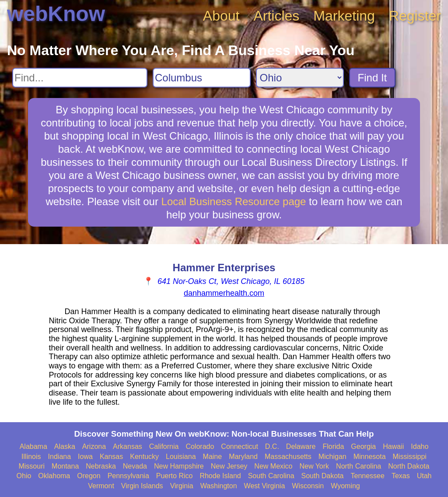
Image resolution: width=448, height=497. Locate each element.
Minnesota (370, 457)
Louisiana (181, 457)
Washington (219, 486)
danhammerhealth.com (224, 293)
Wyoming (345, 486)
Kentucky (144, 457)
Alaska (65, 446)
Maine (213, 457)
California (164, 446)
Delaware (301, 446)
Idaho (420, 446)
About (221, 16)
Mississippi (410, 457)
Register (415, 16)
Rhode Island (220, 476)
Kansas (111, 457)
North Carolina (359, 466)
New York (314, 466)
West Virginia (265, 486)
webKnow (56, 14)
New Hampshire (179, 466)
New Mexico (273, 466)
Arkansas (128, 446)
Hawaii (393, 446)
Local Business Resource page (234, 201)
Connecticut (240, 446)
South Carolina (271, 476)
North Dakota (409, 466)
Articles (276, 16)
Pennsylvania (128, 476)
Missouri (31, 466)
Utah (424, 476)
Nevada (135, 466)
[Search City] (202, 78)
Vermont (101, 486)
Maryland (243, 457)
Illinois (31, 457)
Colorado (200, 446)
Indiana (60, 457)
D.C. (272, 446)
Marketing (344, 16)
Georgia (363, 446)
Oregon (89, 476)
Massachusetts (288, 457)
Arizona (94, 446)
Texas (401, 476)
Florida (333, 446)
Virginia (182, 486)
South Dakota (323, 476)
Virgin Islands (142, 486)
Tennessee (367, 476)
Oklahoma (54, 476)
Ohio (24, 476)
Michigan (332, 457)
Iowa (85, 457)
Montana (65, 466)
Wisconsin (308, 486)
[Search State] (300, 78)
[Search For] (80, 78)
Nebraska (101, 466)
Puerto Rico (175, 476)
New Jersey (229, 466)
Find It (373, 78)
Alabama (33, 446)
